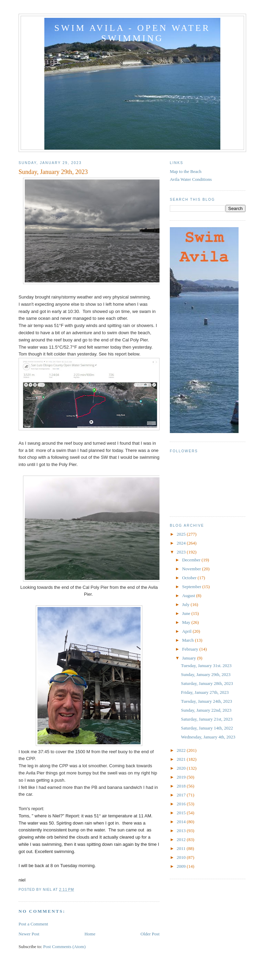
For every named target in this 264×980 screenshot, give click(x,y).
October (190, 578)
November (192, 569)
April (188, 631)
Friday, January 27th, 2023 (205, 692)
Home (90, 934)
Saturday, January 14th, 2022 (207, 728)
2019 (182, 777)
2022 (182, 750)
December (192, 560)
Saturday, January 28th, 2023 (207, 683)
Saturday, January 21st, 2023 (207, 719)
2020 (182, 768)
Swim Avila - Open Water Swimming (132, 33)
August (189, 596)
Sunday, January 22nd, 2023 (206, 710)
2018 (182, 786)
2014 (182, 822)
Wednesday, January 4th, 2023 (208, 737)
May (187, 622)
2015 (182, 813)
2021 (182, 759)
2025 (182, 534)
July (186, 604)
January (190, 658)
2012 (182, 839)
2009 (182, 866)
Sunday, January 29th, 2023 (206, 674)
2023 (182, 552)
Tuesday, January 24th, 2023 (206, 701)
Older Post (150, 934)
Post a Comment (33, 924)
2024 (182, 543)
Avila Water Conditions (191, 179)
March (189, 640)
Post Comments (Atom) (65, 947)
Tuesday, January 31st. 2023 (206, 666)
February (191, 649)
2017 (182, 795)
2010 (182, 857)
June (187, 613)
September (192, 587)
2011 (182, 848)
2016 (182, 804)
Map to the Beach (186, 171)
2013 (182, 831)
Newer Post (29, 934)
